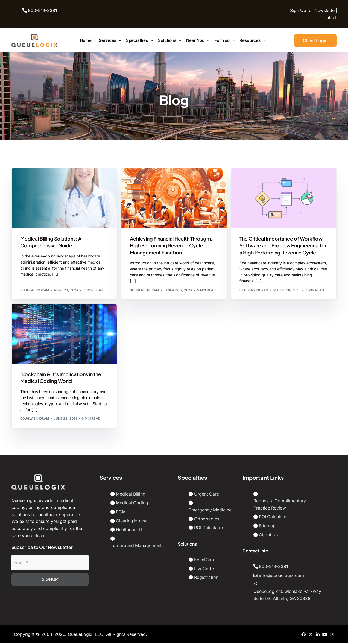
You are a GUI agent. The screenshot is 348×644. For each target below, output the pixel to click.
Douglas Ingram (35, 290)
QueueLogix (80, 635)
